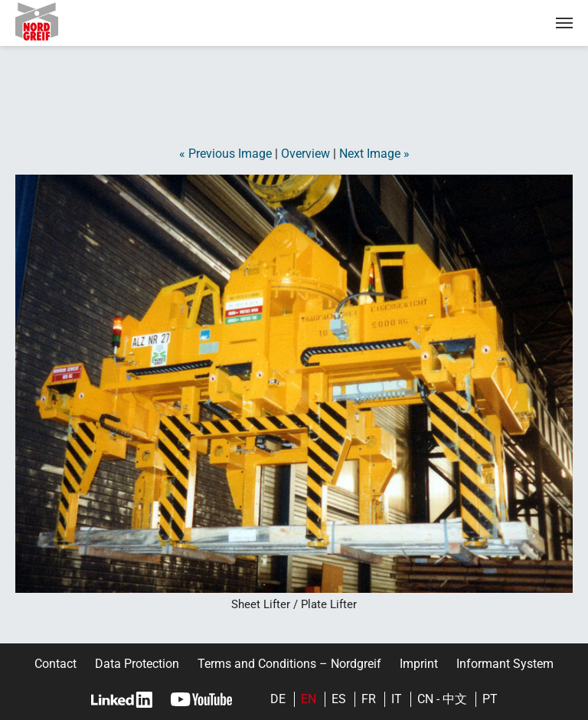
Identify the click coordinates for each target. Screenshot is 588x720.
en (309, 699)
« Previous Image (225, 154)
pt (490, 699)
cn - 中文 (442, 699)
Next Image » (374, 154)
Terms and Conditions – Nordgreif (289, 664)
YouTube (201, 700)
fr (369, 699)
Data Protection (137, 664)
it (397, 699)
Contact (56, 664)
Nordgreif (49, 21)
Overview (305, 154)
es (339, 699)
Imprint (419, 664)
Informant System (505, 664)
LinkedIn (122, 700)
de (278, 699)
